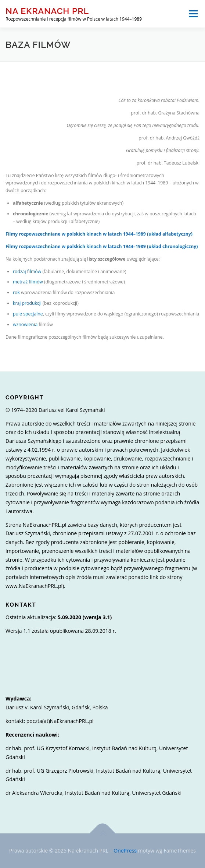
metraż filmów (28, 282)
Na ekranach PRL (47, 11)
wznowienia (25, 324)
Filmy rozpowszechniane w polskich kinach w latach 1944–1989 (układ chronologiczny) (102, 246)
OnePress (125, 851)
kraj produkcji (27, 303)
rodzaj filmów (27, 271)
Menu (193, 14)
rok (16, 292)
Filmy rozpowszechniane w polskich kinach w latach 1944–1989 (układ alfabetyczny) (99, 234)
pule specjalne (28, 314)
